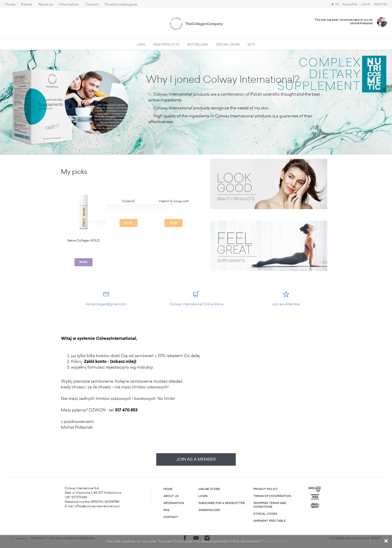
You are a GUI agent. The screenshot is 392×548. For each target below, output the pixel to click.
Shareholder (209, 510)
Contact (92, 4)
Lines (141, 45)
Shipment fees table (270, 521)
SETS (251, 45)
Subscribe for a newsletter (222, 503)
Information (69, 4)
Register (381, 5)
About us (46, 4)
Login (203, 496)
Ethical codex (265, 514)
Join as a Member (196, 459)
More (83, 262)
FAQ (166, 510)
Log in (366, 5)
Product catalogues (121, 4)
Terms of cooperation (272, 496)
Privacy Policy (266, 489)
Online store (209, 489)
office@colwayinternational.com (97, 506)
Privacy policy (274, 541)
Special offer (228, 45)
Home (10, 4)
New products (166, 45)
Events (27, 4)
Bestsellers (198, 45)
